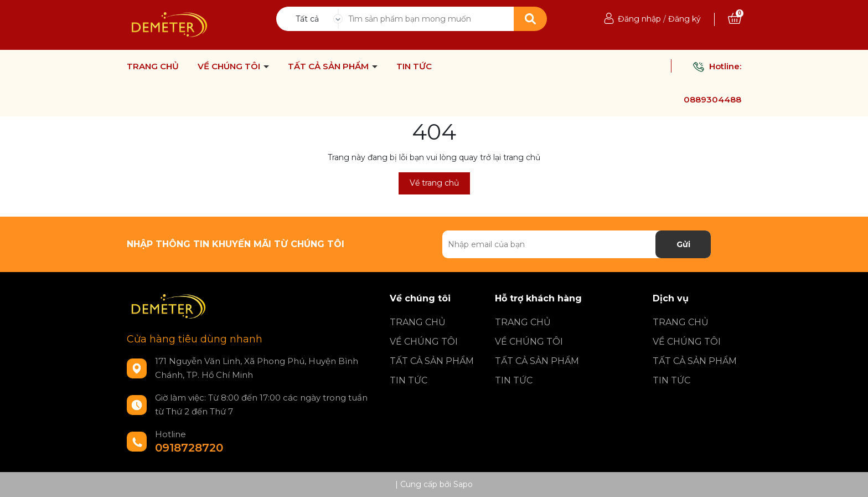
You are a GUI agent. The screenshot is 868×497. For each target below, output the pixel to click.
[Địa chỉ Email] (577, 244)
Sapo (463, 484)
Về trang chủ (434, 183)
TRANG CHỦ (153, 66)
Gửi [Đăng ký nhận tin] (683, 244)
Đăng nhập (639, 19)
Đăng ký (684, 19)
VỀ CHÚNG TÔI (230, 66)
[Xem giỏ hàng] (735, 19)
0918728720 (189, 448)
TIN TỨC (414, 66)
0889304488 (712, 99)
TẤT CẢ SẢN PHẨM (329, 66)
